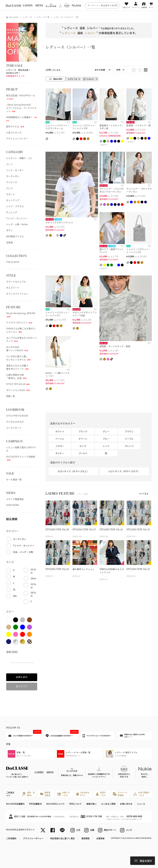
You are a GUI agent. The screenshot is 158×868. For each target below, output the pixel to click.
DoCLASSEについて (55, 804)
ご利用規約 (11, 838)
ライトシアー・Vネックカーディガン (139, 190)
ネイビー (60, 453)
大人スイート (13, 288)
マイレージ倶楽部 (120, 794)
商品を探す (143, 861)
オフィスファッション (17, 294)
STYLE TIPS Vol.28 (18, 384)
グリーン (83, 439)
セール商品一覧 (14, 479)
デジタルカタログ (15, 422)
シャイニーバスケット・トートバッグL (58, 314)
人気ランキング (14, 132)
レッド (106, 446)
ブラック (83, 431)
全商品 (9, 242)
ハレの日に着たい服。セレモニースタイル (18, 358)
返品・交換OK (28, 794)
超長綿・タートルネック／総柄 (115, 346)
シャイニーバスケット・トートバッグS (138, 251)
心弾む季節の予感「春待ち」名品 (16, 376)
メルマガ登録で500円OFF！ (24, 734)
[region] (79, 5)
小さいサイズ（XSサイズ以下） (124, 471)
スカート (11, 194)
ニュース (141, 804)
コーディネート (14, 428)
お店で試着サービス (141, 794)
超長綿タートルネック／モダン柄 (112, 127)
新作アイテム (15, 126)
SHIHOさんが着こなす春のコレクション (21, 330)
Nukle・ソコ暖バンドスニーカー (58, 374)
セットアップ (13, 200)
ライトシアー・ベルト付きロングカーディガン (112, 190)
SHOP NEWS (13, 505)
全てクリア (22, 686)
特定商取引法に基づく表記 (62, 838)
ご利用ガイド (10, 794)
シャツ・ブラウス (15, 206)
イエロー (60, 446)
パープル (129, 439)
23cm (33, 578)
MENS (39, 5)
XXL (15, 596)
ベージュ (60, 439)
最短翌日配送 (45, 794)
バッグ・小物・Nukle (17, 224)
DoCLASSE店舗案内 (15, 804)
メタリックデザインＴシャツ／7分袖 (85, 314)
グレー (106, 431)
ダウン (9, 230)
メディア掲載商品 (15, 499)
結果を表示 (22, 677)
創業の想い (91, 804)
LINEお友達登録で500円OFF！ (61, 735)
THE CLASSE (13, 262)
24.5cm (33, 594)
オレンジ (129, 446)
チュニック (12, 212)
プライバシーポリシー (33, 838)
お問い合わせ (126, 804)
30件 (118, 70)
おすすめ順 (100, 70)
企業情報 (100, 838)
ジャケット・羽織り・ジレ (19, 158)
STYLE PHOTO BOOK (17, 416)
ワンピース (12, 182)
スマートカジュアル (16, 282)
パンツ (10, 188)
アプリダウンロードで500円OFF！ (97, 736)
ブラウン (129, 431)
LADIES (28, 5)
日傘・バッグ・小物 (23, 552)
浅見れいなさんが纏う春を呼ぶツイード (17, 367)
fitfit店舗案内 (35, 804)
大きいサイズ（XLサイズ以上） (73, 471)
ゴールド (83, 453)
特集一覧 (11, 396)
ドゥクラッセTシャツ (19, 322)
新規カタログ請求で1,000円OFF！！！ (132, 736)
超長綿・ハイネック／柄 (138, 125)
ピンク (83, 446)
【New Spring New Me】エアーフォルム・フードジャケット (21, 108)
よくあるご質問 (108, 804)
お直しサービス (64, 794)
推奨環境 (86, 838)
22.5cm (33, 571)
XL (14, 589)
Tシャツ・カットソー (17, 218)
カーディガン (13, 176)
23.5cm (33, 586)
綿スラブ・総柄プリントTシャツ (112, 251)
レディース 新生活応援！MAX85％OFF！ (18, 71)
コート (9, 164)
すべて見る (144, 494)
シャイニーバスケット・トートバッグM (85, 127)
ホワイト (60, 431)
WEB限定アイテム (15, 236)
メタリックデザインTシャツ (59, 222)
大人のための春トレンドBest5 (17, 349)
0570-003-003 (134, 816)
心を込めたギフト (83, 794)
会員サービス (101, 794)
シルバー (89, 79)
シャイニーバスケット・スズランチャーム (58, 127)
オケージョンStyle (18, 390)
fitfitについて (76, 804)
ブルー (106, 439)
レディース (73, 79)
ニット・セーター (15, 170)
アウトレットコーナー (17, 138)
